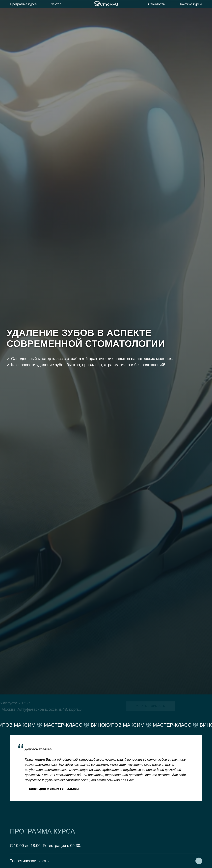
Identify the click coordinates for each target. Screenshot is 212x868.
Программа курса (23, 4)
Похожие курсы (190, 4)
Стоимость (156, 4)
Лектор (56, 4)
